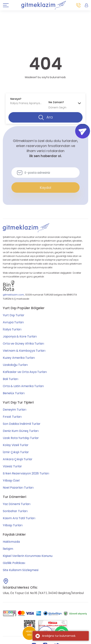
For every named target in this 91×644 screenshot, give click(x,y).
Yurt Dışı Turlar (14, 315)
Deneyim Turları (15, 410)
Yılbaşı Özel (11, 480)
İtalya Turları (12, 329)
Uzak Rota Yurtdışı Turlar (21, 438)
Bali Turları (10, 379)
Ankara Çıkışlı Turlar (18, 459)
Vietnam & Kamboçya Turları (24, 351)
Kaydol (45, 188)
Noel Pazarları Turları (18, 488)
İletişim (8, 549)
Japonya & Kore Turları (20, 336)
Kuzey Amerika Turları (19, 358)
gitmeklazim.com (13, 295)
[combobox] (26, 101)
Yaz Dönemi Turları (17, 504)
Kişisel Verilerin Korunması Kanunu (28, 556)
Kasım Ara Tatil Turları (19, 518)
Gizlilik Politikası (14, 563)
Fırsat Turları (12, 417)
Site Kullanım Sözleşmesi (21, 570)
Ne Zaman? (56, 102)
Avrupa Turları (13, 322)
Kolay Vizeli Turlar (16, 445)
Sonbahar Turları (15, 511)
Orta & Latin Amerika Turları (23, 386)
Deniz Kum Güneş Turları (21, 431)
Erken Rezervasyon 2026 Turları (26, 473)
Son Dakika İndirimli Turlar (22, 424)
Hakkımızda (11, 542)
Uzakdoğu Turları (15, 365)
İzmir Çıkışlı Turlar (16, 452)
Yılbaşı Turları (13, 525)
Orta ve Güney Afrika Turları (23, 344)
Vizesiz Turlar (12, 466)
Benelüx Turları (14, 393)
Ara (46, 117)
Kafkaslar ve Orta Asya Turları (25, 372)
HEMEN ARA (29, 633)
